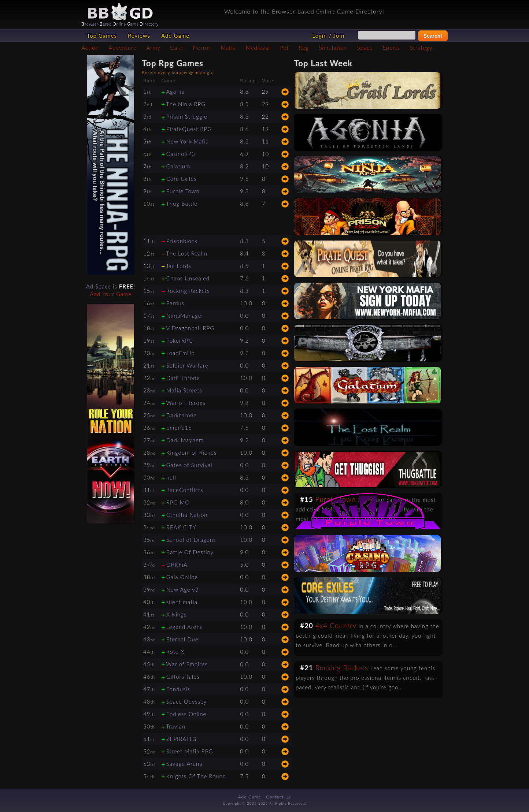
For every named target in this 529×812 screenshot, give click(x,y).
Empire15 (179, 428)
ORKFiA (177, 565)
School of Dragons (191, 540)
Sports (391, 48)
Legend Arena (185, 627)
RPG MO (178, 502)
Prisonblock (182, 241)
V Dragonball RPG (190, 328)
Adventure (122, 48)
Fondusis (178, 689)
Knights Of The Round (196, 776)
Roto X (175, 652)
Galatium (178, 166)
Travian (176, 726)
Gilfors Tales (183, 677)
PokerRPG (180, 340)
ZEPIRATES (182, 739)
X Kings (177, 614)
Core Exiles (182, 179)
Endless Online (186, 714)
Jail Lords (179, 266)
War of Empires (187, 664)
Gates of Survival (189, 465)
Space (365, 48)
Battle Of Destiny (190, 552)
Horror (202, 48)
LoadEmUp (181, 353)
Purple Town (183, 191)
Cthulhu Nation (187, 515)
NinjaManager (185, 316)
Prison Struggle (187, 116)
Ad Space (99, 286)
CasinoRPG (181, 154)
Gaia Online (182, 577)
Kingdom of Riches (191, 452)
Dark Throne (183, 378)
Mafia (228, 48)
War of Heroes (186, 403)
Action (90, 48)
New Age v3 (183, 589)
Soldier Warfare (187, 365)
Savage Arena (184, 764)
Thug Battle (182, 204)
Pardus (175, 303)
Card (177, 48)
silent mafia (182, 602)
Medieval (258, 48)
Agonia (175, 92)
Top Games (102, 36)
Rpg (304, 48)
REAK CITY (181, 527)
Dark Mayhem (185, 440)
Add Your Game (111, 294)
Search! (433, 36)
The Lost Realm (187, 253)
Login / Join (328, 36)
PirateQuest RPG (189, 129)
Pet (284, 48)
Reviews (139, 36)
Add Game (175, 36)
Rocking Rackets (188, 291)
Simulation (333, 48)
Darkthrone (182, 415)
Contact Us (279, 797)
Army (153, 48)
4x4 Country (336, 626)
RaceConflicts (185, 490)
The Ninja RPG (186, 104)
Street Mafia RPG (190, 751)
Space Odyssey (187, 701)
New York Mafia (188, 141)
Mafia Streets (184, 390)
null (171, 477)
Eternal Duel (183, 639)
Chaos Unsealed (188, 278)
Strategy (421, 48)
